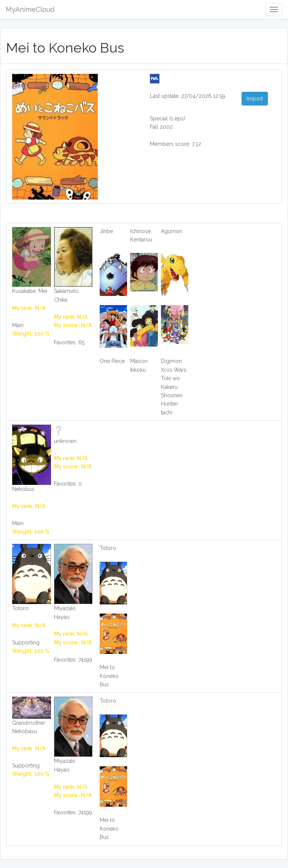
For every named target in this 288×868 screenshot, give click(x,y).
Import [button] (255, 99)
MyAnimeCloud (30, 9)
